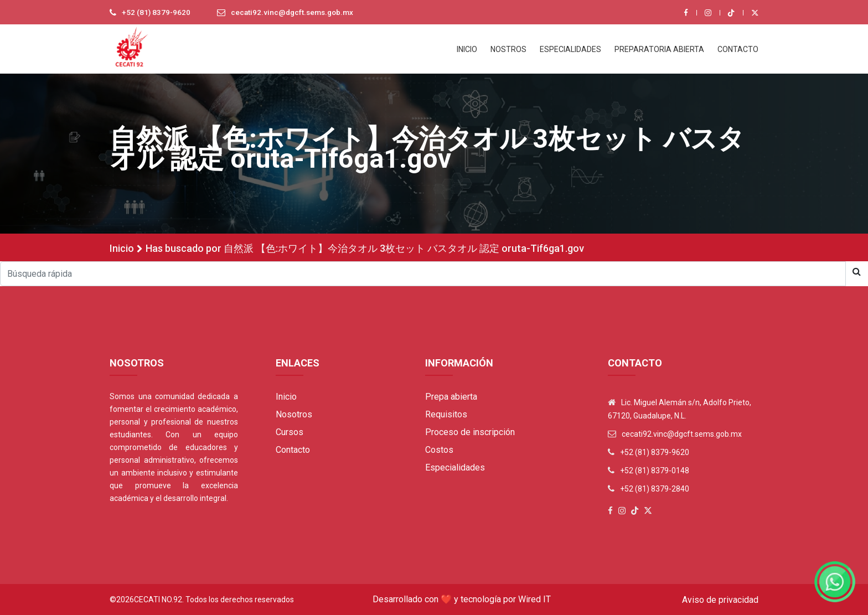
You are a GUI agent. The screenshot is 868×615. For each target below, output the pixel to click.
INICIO (467, 49)
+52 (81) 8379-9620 (157, 13)
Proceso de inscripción (470, 432)
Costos (439, 450)
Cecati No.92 (158, 600)
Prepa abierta (451, 397)
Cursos (290, 432)
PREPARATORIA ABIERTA (659, 49)
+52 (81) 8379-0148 (655, 471)
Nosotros (294, 414)
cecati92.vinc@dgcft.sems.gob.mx (296, 13)
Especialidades (455, 467)
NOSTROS (508, 49)
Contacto (293, 450)
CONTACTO (738, 49)
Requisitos (446, 414)
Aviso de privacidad (720, 600)
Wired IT (534, 599)
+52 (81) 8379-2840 (655, 489)
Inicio (122, 248)
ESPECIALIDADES (570, 49)
